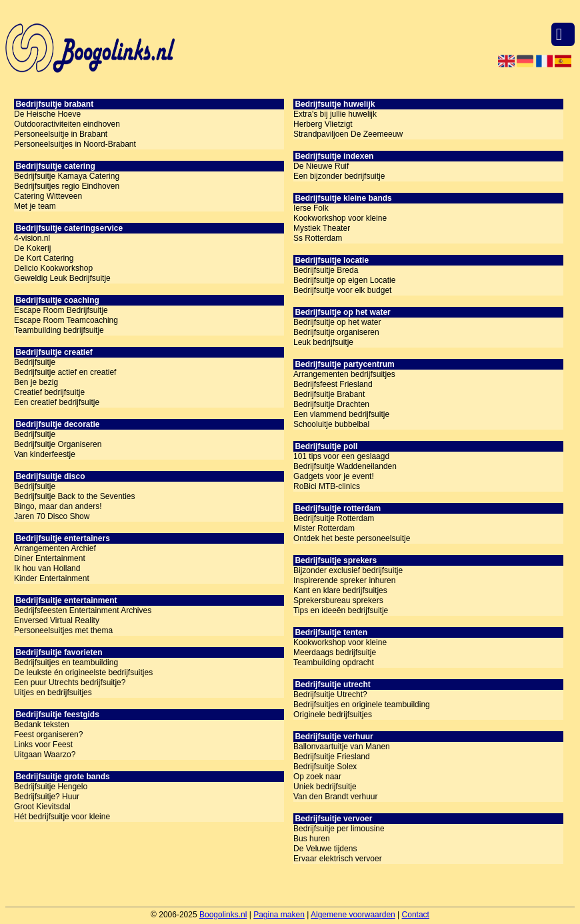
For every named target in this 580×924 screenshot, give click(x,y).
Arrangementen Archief (55, 548)
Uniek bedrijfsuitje (325, 787)
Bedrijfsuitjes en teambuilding (66, 662)
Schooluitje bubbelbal (331, 424)
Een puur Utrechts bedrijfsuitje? (70, 682)
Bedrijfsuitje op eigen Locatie (344, 280)
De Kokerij (32, 248)
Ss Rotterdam (318, 238)
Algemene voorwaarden (353, 915)
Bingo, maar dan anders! (58, 506)
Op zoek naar (317, 777)
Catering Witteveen (48, 196)
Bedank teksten (42, 725)
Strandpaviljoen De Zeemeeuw (348, 134)
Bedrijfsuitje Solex (325, 767)
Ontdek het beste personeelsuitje (352, 538)
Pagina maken (279, 915)
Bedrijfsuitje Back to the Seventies (74, 496)
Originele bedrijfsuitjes (333, 715)
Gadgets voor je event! (334, 476)
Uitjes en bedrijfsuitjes (53, 692)
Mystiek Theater (322, 228)
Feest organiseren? (48, 735)
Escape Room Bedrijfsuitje (61, 310)
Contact (416, 915)
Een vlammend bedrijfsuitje (341, 414)
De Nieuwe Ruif (321, 166)
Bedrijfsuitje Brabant (329, 394)
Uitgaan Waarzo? (45, 755)
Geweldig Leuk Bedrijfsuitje (62, 278)
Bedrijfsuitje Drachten (331, 404)
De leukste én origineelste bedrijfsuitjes (83, 672)
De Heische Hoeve (47, 114)
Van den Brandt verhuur (336, 797)
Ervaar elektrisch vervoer (338, 859)
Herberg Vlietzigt (323, 124)
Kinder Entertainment (52, 578)
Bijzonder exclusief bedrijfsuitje (348, 570)
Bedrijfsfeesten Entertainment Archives (83, 610)
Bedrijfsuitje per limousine (339, 829)
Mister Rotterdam (324, 528)
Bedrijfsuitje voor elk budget (342, 290)
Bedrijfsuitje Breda (326, 270)
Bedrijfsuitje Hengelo (51, 787)
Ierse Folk (311, 208)
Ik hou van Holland (47, 568)
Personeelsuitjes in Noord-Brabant (75, 144)
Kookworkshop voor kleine (340, 218)
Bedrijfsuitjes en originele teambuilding (362, 705)
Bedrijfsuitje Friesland (332, 757)
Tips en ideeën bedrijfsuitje (341, 610)
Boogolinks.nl (223, 915)
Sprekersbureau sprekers (338, 600)
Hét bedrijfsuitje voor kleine (62, 817)
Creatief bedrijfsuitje (49, 392)
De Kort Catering (44, 258)
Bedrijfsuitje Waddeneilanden (345, 466)
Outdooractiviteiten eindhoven (67, 124)
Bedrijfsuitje (35, 362)
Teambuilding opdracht (334, 662)
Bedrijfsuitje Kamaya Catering (67, 176)
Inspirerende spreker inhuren (344, 580)
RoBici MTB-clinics (327, 486)
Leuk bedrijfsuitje (323, 342)
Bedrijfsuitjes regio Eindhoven (67, 186)
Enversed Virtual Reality (57, 620)
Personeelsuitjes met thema (63, 630)
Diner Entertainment (50, 558)
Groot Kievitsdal (42, 807)
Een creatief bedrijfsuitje (57, 402)
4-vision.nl (32, 238)
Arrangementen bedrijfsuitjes (344, 374)
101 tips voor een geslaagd (341, 456)
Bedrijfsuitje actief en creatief (65, 372)
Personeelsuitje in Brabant (61, 134)
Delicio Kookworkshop (53, 268)
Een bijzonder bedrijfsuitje (339, 176)
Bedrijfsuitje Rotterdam (334, 518)
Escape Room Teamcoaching (66, 320)
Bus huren (312, 839)
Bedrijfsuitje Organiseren (58, 444)
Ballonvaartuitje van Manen (342, 747)
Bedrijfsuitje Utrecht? (330, 695)
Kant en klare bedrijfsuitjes (340, 590)
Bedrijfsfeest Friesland (333, 384)
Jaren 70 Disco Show (52, 516)
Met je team (35, 206)
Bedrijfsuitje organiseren (336, 332)
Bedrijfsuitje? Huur (47, 797)
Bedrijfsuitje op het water (337, 322)
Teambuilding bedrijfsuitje (59, 330)
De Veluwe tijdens (325, 849)
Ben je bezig (36, 382)
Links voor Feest (43, 745)
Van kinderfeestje (45, 454)
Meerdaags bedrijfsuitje (335, 652)
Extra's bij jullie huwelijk (335, 114)
